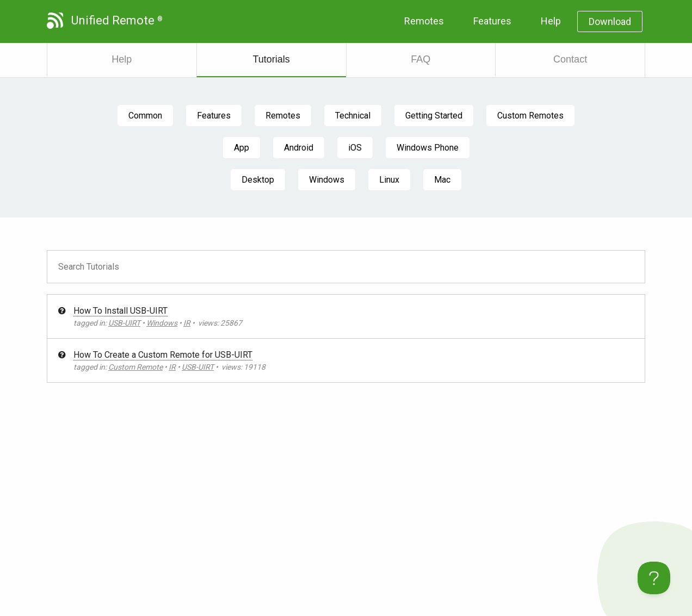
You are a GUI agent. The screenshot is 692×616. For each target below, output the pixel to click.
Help (551, 21)
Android (299, 148)
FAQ (421, 59)
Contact (570, 59)
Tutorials (271, 59)
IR (187, 323)
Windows (327, 180)
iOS (355, 148)
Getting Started (434, 116)
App (242, 148)
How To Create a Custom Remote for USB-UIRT (163, 355)
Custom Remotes (530, 116)
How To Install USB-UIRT (121, 311)
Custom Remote (135, 367)
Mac (442, 180)
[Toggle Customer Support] (654, 578)
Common (145, 116)
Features (492, 21)
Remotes (424, 21)
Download (610, 21)
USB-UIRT (124, 323)
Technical (353, 116)
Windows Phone (428, 148)
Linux (389, 180)
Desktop (258, 180)
